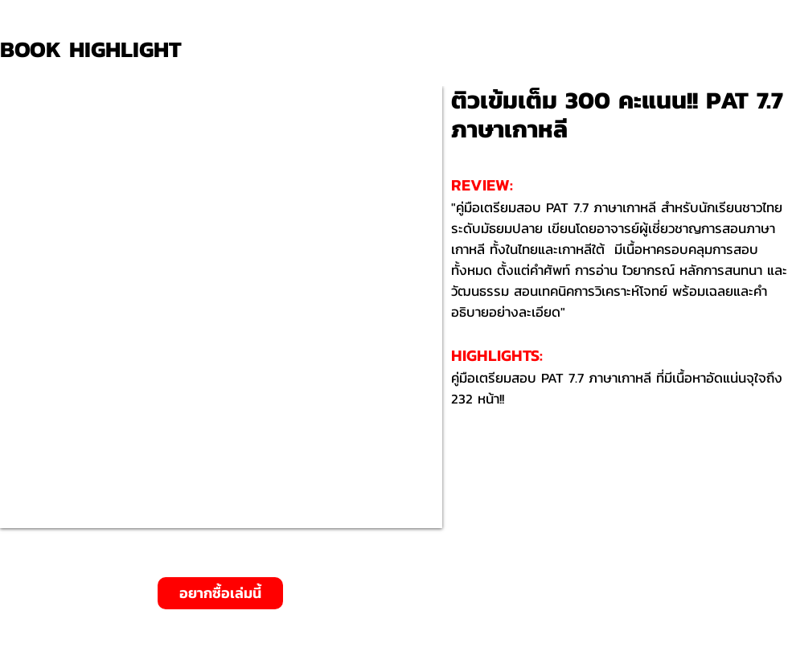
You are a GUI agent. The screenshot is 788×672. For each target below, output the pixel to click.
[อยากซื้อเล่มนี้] (220, 593)
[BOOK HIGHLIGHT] (96, 49)
